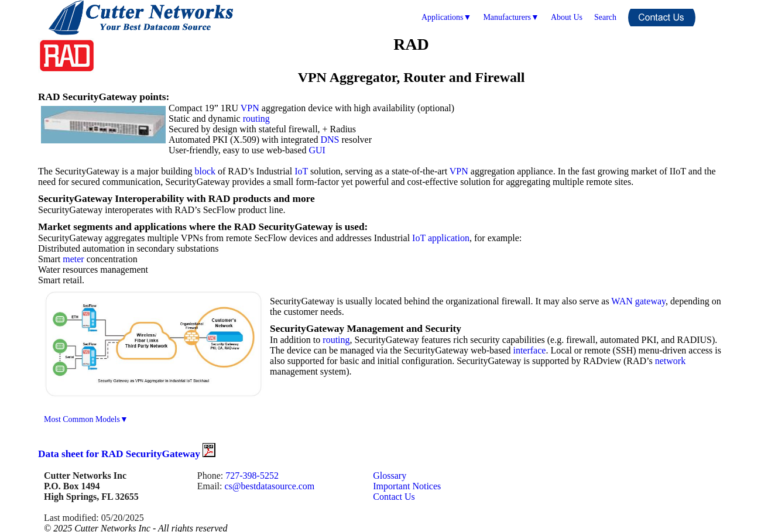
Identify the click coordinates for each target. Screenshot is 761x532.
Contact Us (394, 497)
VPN (250, 108)
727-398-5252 (252, 476)
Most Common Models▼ (86, 419)
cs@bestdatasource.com (269, 486)
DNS (330, 140)
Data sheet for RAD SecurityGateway (127, 454)
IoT (301, 171)
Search (605, 17)
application (449, 238)
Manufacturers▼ (511, 17)
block (205, 171)
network (670, 361)
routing (256, 119)
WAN (622, 301)
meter (73, 259)
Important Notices (407, 486)
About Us (567, 17)
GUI (317, 150)
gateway (650, 301)
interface (529, 350)
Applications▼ (446, 17)
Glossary (390, 476)
